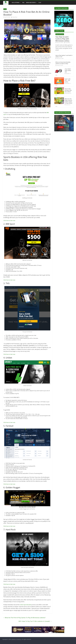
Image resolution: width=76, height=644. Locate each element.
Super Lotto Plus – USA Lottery (68, 80)
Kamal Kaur (15, 17)
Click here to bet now (9, 221)
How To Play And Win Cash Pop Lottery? (68, 90)
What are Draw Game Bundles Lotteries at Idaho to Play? (63, 63)
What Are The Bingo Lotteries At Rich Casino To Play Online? (69, 101)
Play (40, 2)
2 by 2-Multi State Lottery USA (68, 70)
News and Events (31, 2)
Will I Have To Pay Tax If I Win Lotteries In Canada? (35, 621)
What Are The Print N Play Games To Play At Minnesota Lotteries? (24, 618)
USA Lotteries (16, 2)
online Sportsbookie (26, 605)
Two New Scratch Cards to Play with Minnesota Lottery (62, 39)
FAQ (23, 2)
